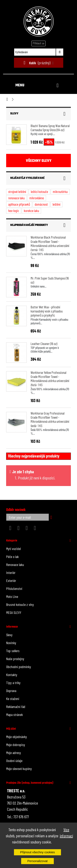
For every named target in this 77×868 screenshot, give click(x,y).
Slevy (14, 114)
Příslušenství (14, 588)
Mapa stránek (14, 715)
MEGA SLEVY (14, 612)
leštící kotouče (39, 192)
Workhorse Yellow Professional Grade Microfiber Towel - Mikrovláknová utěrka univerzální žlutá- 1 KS (50, 379)
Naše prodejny (15, 659)
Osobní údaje (14, 761)
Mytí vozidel (13, 549)
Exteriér (11, 581)
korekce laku (31, 211)
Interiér (11, 573)
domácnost (41, 204)
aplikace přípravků (19, 204)
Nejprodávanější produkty (29, 225)
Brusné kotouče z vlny (20, 604)
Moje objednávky (17, 737)
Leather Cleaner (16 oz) (44, 344)
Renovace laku (15, 565)
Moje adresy (14, 753)
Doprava (11, 691)
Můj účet (11, 729)
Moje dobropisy (16, 745)
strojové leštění (17, 192)
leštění (56, 204)
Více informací (66, 833)
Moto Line (12, 596)
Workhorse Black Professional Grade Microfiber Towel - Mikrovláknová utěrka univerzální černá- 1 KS (50, 243)
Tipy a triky (13, 683)
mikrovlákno (37, 198)
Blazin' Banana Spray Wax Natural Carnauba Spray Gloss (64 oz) (50, 128)
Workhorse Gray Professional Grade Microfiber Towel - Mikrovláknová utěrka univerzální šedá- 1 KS (50, 419)
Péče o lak (12, 557)
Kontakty (12, 675)
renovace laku (16, 198)
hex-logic (14, 211)
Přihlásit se (38, 43)
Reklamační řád (16, 707)
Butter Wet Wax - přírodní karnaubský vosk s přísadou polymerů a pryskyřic (47, 311)
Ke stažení (13, 699)
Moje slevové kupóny (19, 769)
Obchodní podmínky (19, 667)
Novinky (11, 643)
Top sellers (13, 651)
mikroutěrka (60, 192)
